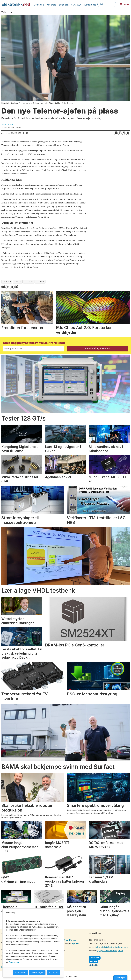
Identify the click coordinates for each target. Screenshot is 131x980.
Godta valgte (37, 972)
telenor (29, 282)
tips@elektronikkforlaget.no (110, 951)
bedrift (18, 282)
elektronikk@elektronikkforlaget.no (111, 947)
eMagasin (64, 5)
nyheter (7, 282)
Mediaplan (39, 5)
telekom (40, 282)
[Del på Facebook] (116, 133)
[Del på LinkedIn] (124, 133)
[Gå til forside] (16, 4)
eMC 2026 (76, 5)
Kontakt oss (90, 5)
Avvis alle (53, 972)
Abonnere (51, 5)
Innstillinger (120, 978)
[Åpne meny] (121, 4)
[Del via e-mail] (128, 133)
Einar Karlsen (70, 940)
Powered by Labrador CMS (66, 976)
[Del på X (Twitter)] (120, 133)
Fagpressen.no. (16, 962)
